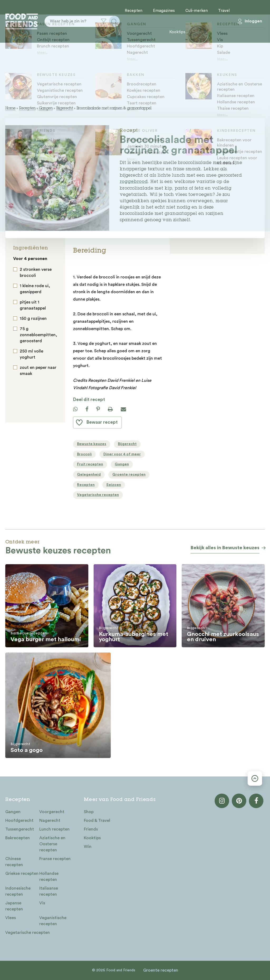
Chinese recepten (14, 862)
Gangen (46, 109)
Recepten (134, 11)
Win (88, 847)
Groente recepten (161, 970)
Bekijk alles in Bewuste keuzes (225, 548)
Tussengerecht (20, 829)
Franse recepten (55, 859)
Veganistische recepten (53, 921)
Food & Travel (97, 820)
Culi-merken (197, 11)
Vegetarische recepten (28, 933)
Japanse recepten (14, 906)
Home (10, 109)
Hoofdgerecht (19, 820)
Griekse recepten (22, 873)
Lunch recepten (54, 829)
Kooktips (177, 32)
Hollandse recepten (49, 877)
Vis (42, 903)
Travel (224, 11)
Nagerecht (50, 820)
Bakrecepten (18, 838)
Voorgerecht (52, 812)
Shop (89, 812)
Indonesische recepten (18, 891)
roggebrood (134, 182)
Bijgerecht (65, 109)
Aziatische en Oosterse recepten (52, 844)
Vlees (11, 918)
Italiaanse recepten (49, 891)
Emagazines (164, 11)
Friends (91, 829)
